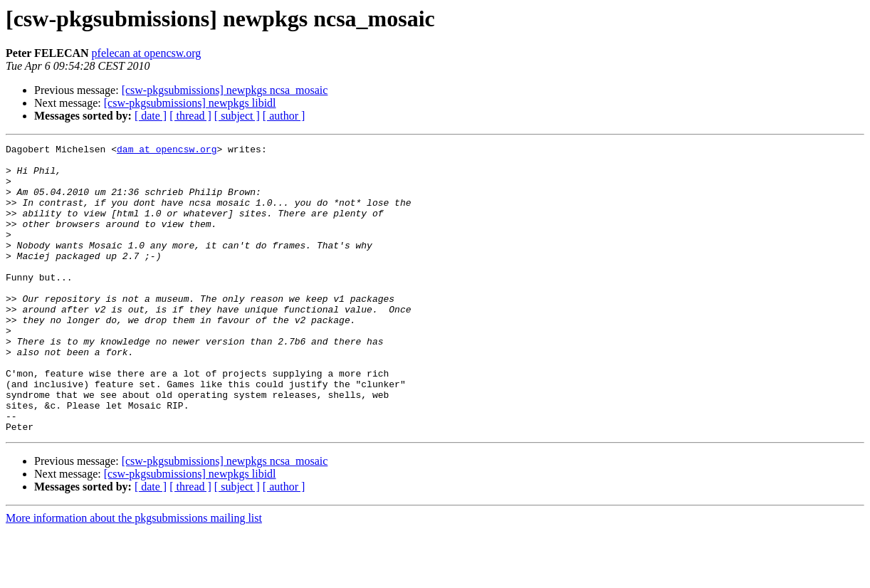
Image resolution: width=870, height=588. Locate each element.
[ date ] (151, 116)
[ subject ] (237, 116)
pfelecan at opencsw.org (147, 53)
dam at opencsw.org (167, 151)
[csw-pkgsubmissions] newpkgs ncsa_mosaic (225, 90)
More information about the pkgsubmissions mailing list (134, 576)
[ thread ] (190, 116)
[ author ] (284, 116)
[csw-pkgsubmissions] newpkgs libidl (190, 103)
